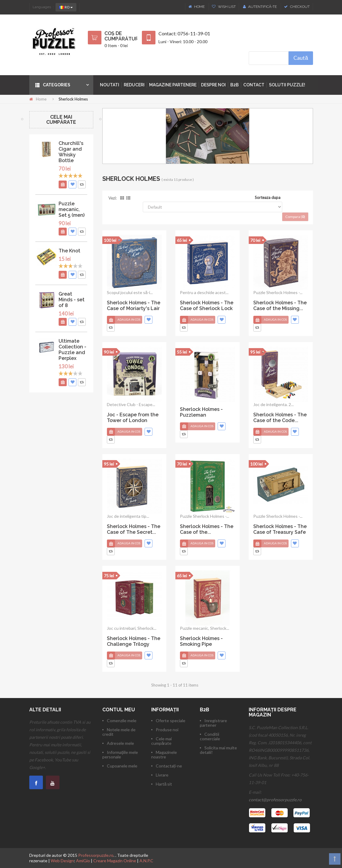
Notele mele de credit (119, 732)
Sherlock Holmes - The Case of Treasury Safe (280, 529)
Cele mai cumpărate (61, 120)
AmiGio (83, 861)
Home (197, 7)
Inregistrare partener (213, 723)
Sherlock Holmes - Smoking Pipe (201, 641)
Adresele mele (120, 743)
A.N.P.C (146, 861)
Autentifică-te (260, 7)
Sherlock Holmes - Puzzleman (201, 412)
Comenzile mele (122, 721)
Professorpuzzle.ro (96, 855)
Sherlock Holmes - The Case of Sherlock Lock (207, 306)
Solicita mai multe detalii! (218, 750)
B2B (235, 85)
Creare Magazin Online (115, 861)
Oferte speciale (171, 721)
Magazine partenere (173, 85)
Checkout (297, 7)
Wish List (224, 7)
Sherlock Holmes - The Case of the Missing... (280, 306)
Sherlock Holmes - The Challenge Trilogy (134, 641)
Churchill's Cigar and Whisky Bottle (71, 152)
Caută (301, 58)
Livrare (162, 775)
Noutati (110, 85)
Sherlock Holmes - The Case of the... (207, 529)
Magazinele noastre (164, 754)
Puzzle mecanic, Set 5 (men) (72, 209)
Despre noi (213, 85)
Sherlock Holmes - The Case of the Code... (280, 418)
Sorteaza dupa (268, 197)
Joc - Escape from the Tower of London (133, 418)
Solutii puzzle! (287, 85)
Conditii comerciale (210, 736)
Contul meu (119, 710)
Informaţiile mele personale (120, 754)
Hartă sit (164, 784)
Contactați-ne (169, 766)
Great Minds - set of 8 (72, 300)
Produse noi (167, 730)
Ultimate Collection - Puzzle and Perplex (72, 350)
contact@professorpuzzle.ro (275, 800)
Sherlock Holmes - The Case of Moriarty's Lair (134, 306)
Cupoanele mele (122, 766)
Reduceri (134, 85)
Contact (254, 85)
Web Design (62, 861)
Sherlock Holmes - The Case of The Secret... (134, 529)
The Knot (69, 251)
